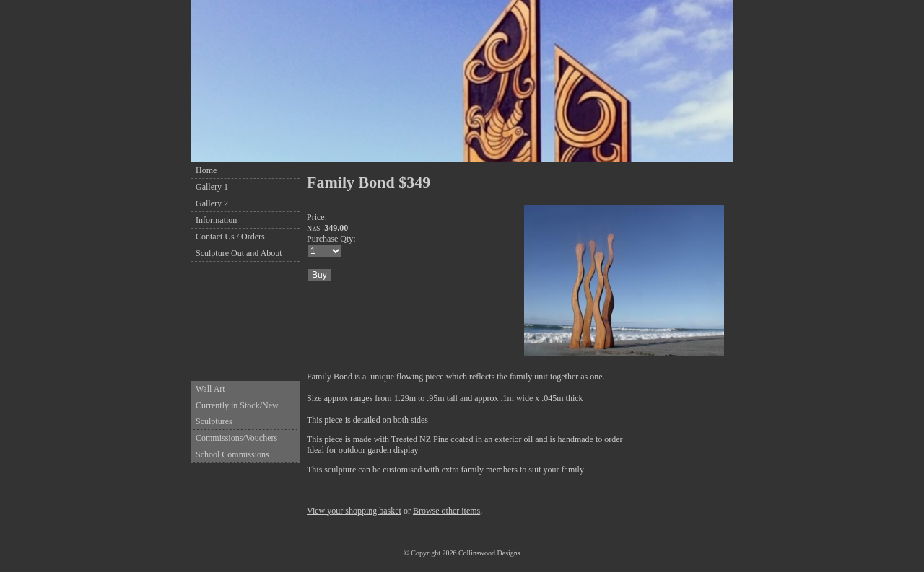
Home (206, 170)
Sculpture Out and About (239, 253)
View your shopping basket (354, 511)
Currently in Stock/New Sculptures (237, 413)
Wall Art (210, 389)
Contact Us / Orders (230, 237)
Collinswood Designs (489, 553)
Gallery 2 (212, 203)
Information (216, 220)
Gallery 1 (212, 187)
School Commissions (232, 454)
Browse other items (446, 511)
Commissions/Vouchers (236, 438)
